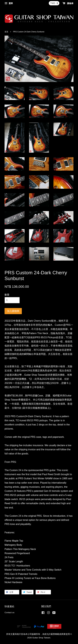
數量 (7, 295)
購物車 (68, 3)
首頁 (6, 32)
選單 (9, 3)
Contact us (9, 612)
